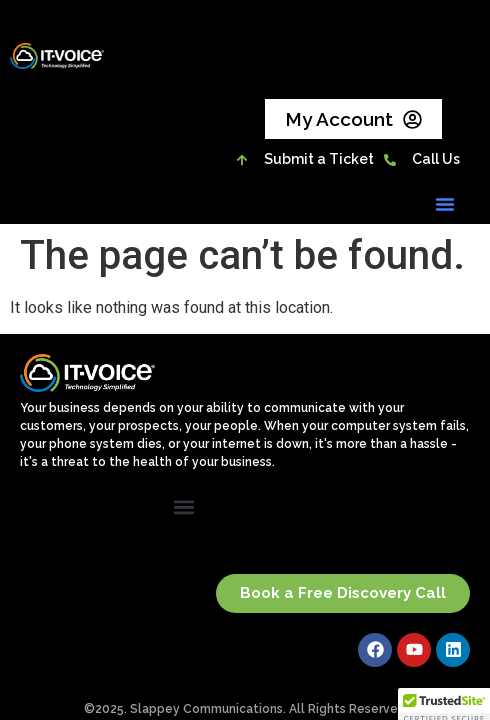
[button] (445, 204)
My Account (353, 119)
